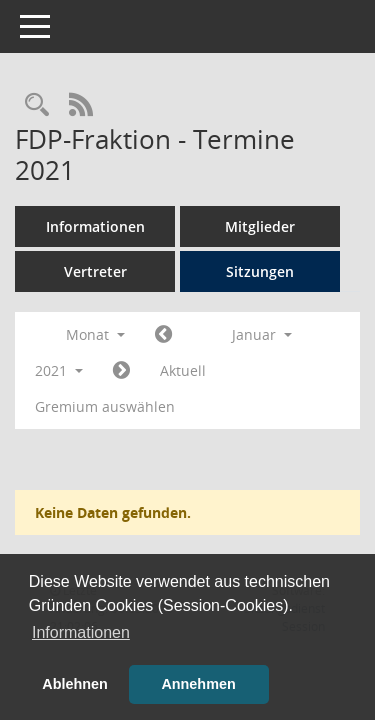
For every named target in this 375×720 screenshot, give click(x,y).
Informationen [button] (81, 632)
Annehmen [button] (198, 684)
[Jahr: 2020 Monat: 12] (163, 335)
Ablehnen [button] (75, 684)
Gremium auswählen (105, 406)
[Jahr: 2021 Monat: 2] (121, 371)
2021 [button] (59, 370)
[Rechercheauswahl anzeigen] (37, 105)
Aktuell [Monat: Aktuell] (183, 370)
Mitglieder (260, 226)
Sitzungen (260, 271)
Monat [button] (95, 334)
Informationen (95, 226)
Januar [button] (262, 334)
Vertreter (95, 271)
